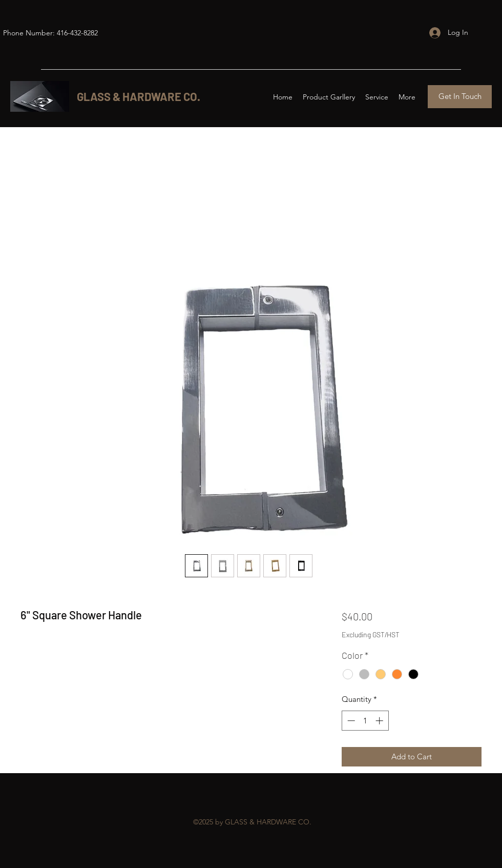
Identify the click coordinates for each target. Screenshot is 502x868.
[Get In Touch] (460, 97)
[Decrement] (350, 721)
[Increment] (380, 721)
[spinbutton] (365, 721)
